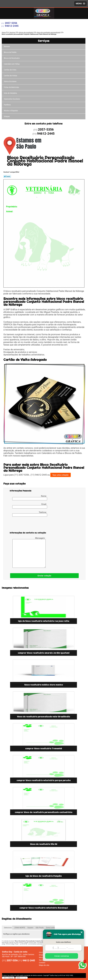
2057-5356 (11, 23)
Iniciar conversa (62, 956)
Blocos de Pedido (10, 52)
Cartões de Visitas (10, 76)
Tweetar (7, 176)
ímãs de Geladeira (10, 93)
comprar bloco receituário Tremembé (44, 749)
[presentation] (27, 525)
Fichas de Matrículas (11, 87)
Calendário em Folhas (12, 64)
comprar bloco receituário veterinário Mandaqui (44, 908)
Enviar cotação (44, 576)
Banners (7, 47)
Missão (42, 957)
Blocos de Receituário (12, 58)
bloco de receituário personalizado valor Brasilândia (44, 717)
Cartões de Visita (10, 70)
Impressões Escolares (12, 99)
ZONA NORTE (20, 928)
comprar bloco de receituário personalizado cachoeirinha (44, 812)
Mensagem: (29, 552)
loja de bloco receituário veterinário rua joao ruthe (44, 621)
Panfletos (7, 105)
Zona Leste (50, 928)
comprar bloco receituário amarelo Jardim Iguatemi (44, 653)
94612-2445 (12, 26)
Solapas (7, 116)
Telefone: (30, 514)
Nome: (30, 498)
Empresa (42, 955)
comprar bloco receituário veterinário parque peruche (44, 780)
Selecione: (8, 928)
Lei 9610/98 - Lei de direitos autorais (31, 944)
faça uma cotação (61, 475)
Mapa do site (44, 965)
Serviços (44, 41)
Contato (42, 963)
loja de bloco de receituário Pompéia (44, 876)
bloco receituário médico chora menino (44, 685)
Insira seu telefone (63, 942)
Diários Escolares (10, 81)
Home (41, 952)
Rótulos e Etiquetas (11, 111)
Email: (30, 506)
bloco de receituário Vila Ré (44, 844)
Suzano (30, 928)
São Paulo (40, 928)
